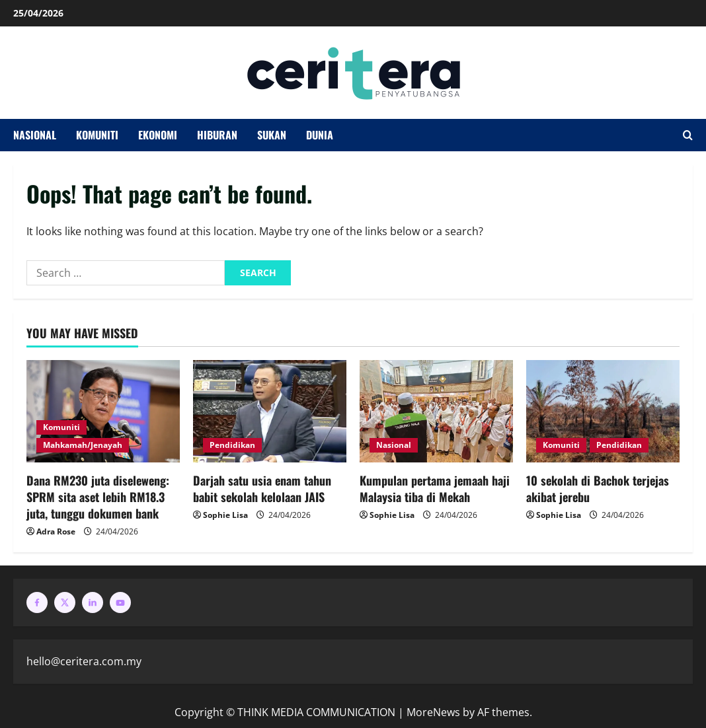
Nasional (35, 135)
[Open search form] (688, 135)
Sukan (272, 135)
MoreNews (433, 712)
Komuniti (97, 135)
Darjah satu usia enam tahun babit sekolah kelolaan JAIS (262, 489)
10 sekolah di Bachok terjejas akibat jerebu (598, 489)
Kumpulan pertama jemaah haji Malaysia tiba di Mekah (435, 489)
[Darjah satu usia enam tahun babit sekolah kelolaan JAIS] (270, 411)
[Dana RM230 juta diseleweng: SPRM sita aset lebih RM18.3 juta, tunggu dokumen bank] (103, 411)
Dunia (320, 135)
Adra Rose (56, 531)
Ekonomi (158, 135)
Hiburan (217, 135)
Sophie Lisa (225, 515)
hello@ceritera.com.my (84, 661)
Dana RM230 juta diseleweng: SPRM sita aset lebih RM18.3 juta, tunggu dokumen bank (98, 497)
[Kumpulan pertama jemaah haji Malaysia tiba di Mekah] (436, 411)
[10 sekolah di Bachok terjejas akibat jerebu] (603, 411)
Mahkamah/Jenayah (83, 445)
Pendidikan (232, 445)
